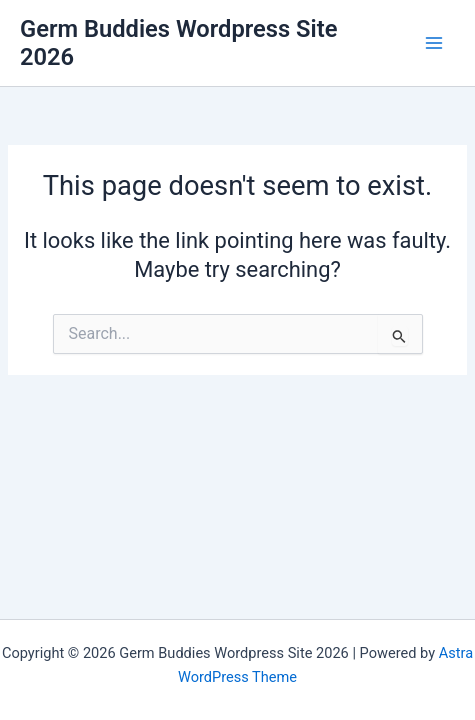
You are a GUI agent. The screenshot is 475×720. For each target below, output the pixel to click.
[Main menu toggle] (434, 43)
